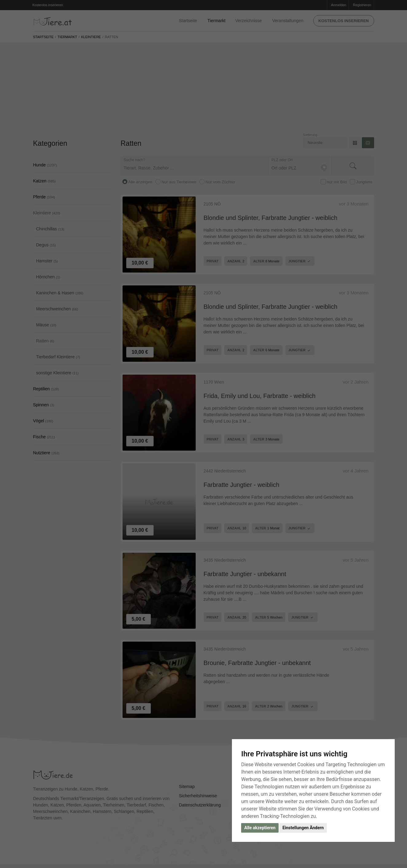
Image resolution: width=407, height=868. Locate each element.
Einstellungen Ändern (303, 828)
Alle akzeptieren (260, 828)
